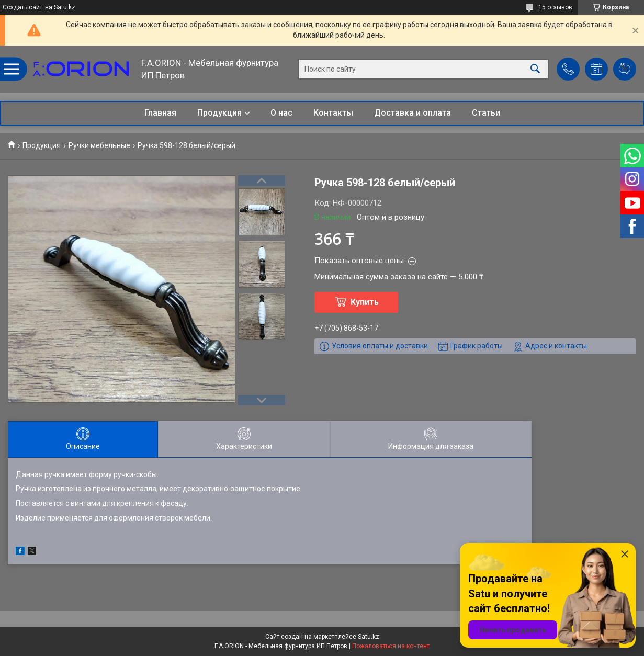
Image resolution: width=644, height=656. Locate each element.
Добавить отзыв (625, 69)
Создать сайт (22, 7)
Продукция (219, 113)
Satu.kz (369, 637)
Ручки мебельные (99, 145)
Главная (160, 113)
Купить (365, 302)
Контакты (333, 113)
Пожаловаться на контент (391, 646)
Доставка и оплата (413, 113)
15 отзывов (555, 7)
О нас (281, 113)
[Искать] (535, 69)
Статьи (486, 113)
